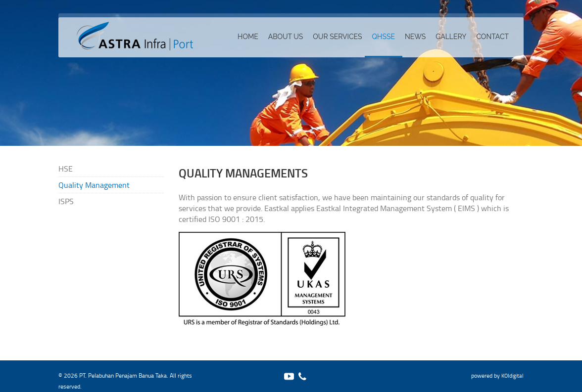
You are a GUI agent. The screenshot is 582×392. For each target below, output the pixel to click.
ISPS (66, 201)
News (415, 37)
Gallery (451, 37)
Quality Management (94, 185)
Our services (337, 37)
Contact (492, 37)
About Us (286, 37)
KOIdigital (512, 375)
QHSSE (384, 37)
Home (248, 37)
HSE (66, 169)
